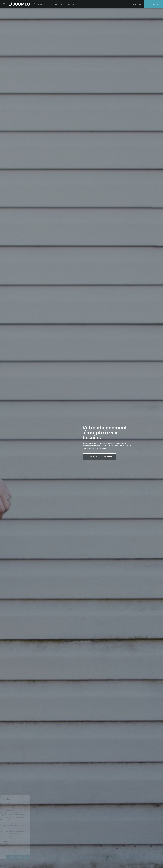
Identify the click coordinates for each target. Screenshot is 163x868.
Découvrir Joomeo (42, 4)
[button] (6, 857)
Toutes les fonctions (65, 4)
